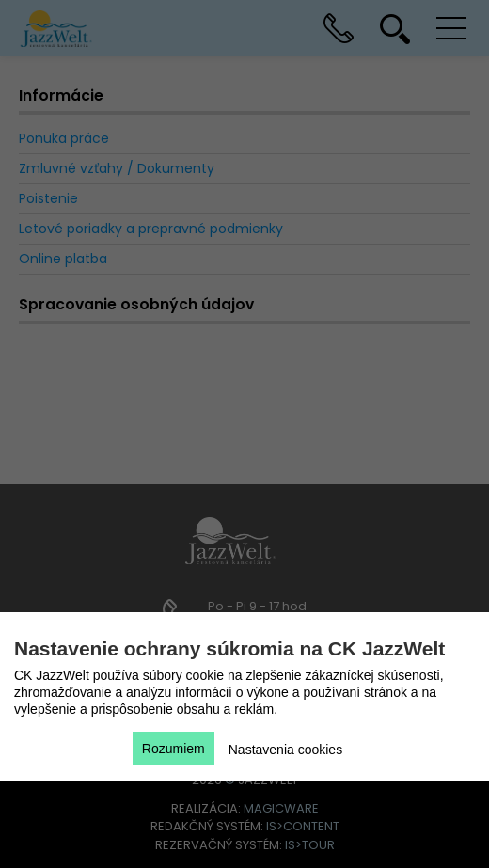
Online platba (63, 259)
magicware (281, 808)
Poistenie (48, 198)
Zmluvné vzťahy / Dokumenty (117, 168)
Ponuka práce (64, 138)
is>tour (310, 845)
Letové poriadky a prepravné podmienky (151, 229)
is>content (303, 826)
